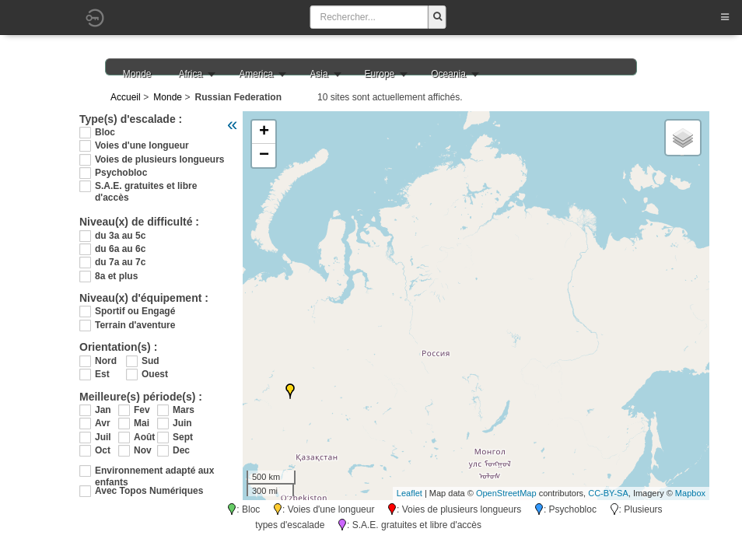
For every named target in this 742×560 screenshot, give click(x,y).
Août (144, 437)
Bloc (105, 132)
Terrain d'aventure (135, 325)
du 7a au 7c (120, 262)
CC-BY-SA (608, 493)
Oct (103, 450)
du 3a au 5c (120, 236)
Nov (143, 450)
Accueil (126, 97)
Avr (103, 423)
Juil (103, 437)
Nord (106, 361)
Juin (182, 423)
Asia (318, 74)
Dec (181, 450)
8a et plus (116, 276)
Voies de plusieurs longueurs (159, 159)
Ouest (155, 374)
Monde (137, 74)
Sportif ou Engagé (135, 311)
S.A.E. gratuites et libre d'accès (146, 186)
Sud (150, 361)
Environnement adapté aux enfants (154, 471)
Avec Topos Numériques (149, 491)
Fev (142, 410)
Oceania (448, 74)
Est (102, 374)
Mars (184, 410)
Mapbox (690, 493)
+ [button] (264, 132)
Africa (191, 74)
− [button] (264, 156)
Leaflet (409, 493)
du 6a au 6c (120, 249)
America (256, 74)
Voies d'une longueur (142, 145)
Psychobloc (121, 173)
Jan (103, 410)
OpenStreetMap (506, 493)
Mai (142, 423)
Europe (380, 74)
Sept (183, 437)
